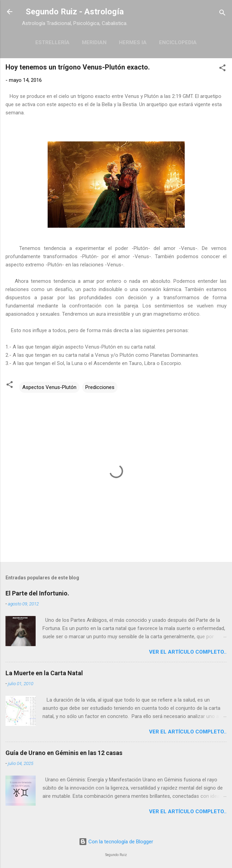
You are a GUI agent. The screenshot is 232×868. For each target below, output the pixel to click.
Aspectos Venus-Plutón (49, 387)
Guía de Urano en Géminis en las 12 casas (64, 753)
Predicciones (100, 387)
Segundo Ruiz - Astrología (75, 12)
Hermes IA (133, 42)
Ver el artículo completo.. (188, 652)
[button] (222, 69)
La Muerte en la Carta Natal (44, 673)
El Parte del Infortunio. (37, 593)
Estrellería (52, 42)
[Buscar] (222, 14)
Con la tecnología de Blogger (116, 842)
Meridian (94, 42)
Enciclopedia (178, 42)
